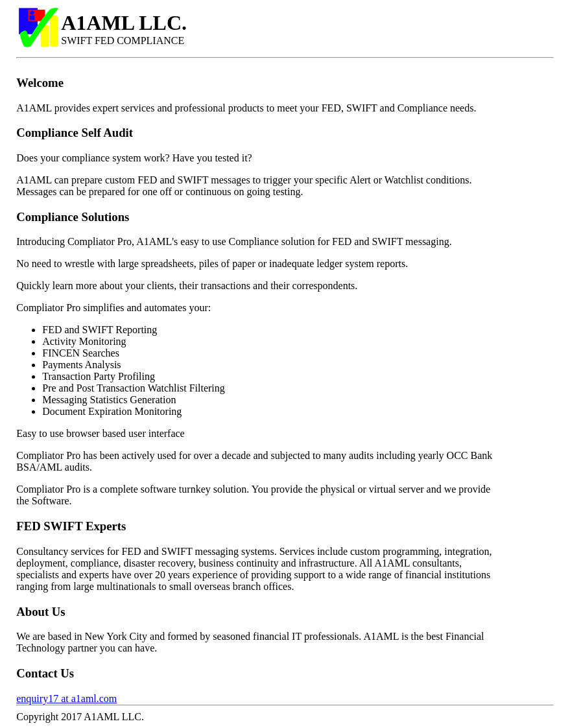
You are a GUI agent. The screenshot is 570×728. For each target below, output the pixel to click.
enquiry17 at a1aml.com (66, 699)
